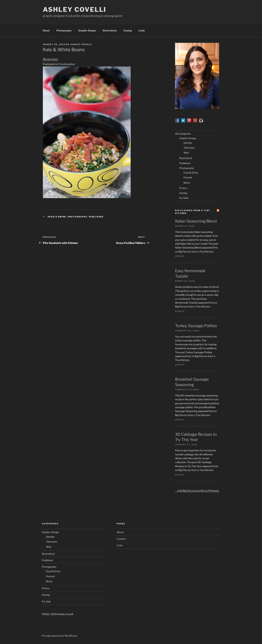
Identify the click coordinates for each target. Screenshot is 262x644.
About (46, 30)
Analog (128, 30)
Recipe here (50, 59)
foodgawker (67, 64)
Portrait (188, 177)
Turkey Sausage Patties (196, 326)
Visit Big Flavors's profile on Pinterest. (197, 491)
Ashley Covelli (75, 9)
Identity (188, 143)
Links (142, 30)
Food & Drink (57, 217)
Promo (183, 188)
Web (186, 153)
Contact (121, 539)
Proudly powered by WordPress (59, 636)
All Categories (183, 134)
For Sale (184, 198)
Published (96, 217)
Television (189, 148)
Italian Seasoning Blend (196, 221)
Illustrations (110, 30)
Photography (64, 30)
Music (187, 183)
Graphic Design (87, 30)
